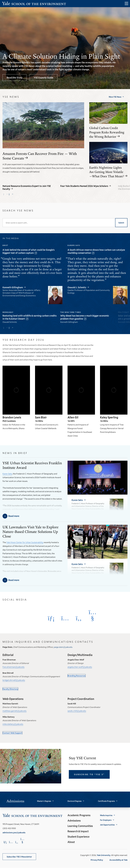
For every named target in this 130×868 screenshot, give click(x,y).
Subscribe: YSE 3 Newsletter (19, 857)
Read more (14, 516)
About (71, 842)
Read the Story (15, 78)
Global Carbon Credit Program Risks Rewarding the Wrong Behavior (107, 132)
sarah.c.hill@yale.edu (77, 711)
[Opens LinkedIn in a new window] (51, 618)
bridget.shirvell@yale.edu (14, 680)
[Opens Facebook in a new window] (79, 618)
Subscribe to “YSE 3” (89, 774)
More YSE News (115, 97)
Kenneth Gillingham (13, 287)
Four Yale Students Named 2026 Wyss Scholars (84, 186)
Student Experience (78, 837)
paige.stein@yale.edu (63, 647)
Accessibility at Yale (118, 860)
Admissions (74, 820)
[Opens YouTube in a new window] (92, 615)
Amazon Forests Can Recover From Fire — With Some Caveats (40, 156)
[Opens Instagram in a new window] (65, 618)
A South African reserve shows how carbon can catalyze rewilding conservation (96, 251)
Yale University (104, 855)
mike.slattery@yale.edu (13, 724)
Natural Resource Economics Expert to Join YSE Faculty (27, 187)
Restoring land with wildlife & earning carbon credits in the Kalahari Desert (30, 317)
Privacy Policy (97, 860)
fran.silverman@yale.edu (14, 667)
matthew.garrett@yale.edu (15, 711)
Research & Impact (78, 831)
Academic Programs (79, 815)
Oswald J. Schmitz (77, 287)
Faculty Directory (10, 689)
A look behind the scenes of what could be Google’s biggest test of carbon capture (29, 251)
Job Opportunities (107, 825)
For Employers (106, 820)
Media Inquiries (106, 815)
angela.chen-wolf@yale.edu (80, 667)
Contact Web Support (12, 733)
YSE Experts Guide (44, 78)
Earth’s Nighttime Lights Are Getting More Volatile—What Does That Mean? (107, 172)
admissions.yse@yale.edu (14, 832)
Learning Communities (80, 826)
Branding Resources (77, 676)
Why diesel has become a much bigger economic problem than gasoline (85, 317)
